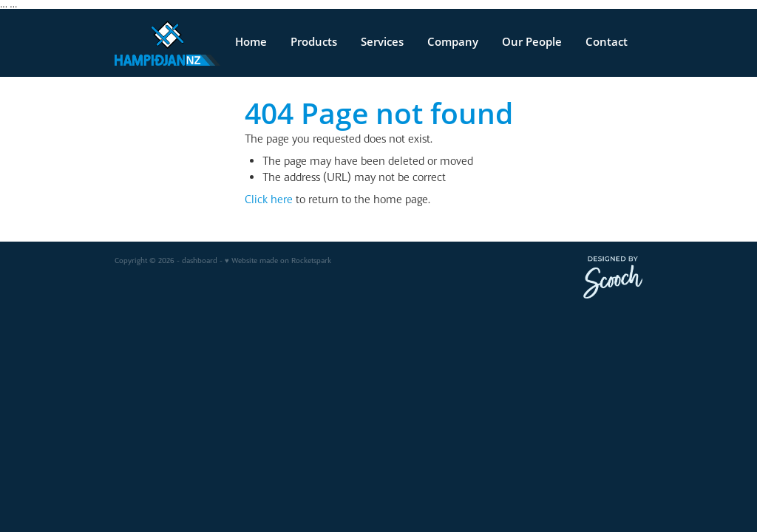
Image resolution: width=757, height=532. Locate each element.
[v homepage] (167, 43)
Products (314, 42)
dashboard (200, 260)
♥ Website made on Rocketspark (278, 260)
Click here (269, 199)
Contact (607, 42)
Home (251, 42)
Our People (532, 42)
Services (382, 42)
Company (453, 42)
